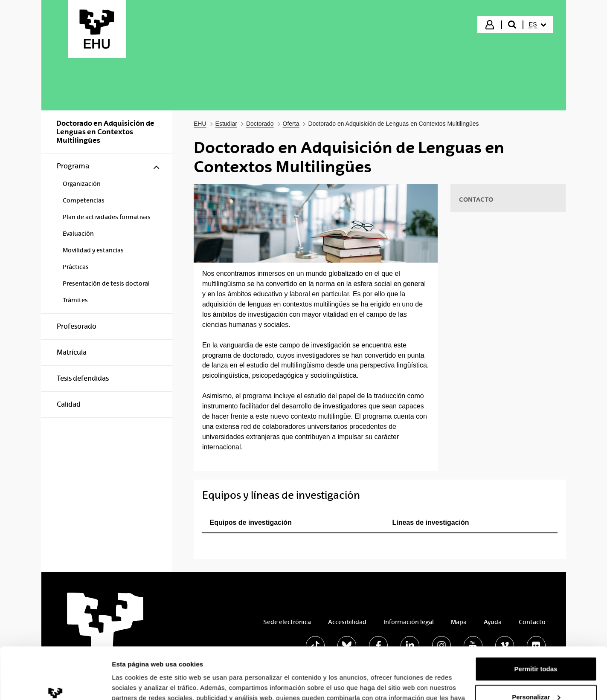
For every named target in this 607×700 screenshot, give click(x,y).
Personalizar (536, 648)
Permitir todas (536, 620)
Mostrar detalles (137, 683)
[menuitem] (537, 25)
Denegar (536, 676)
